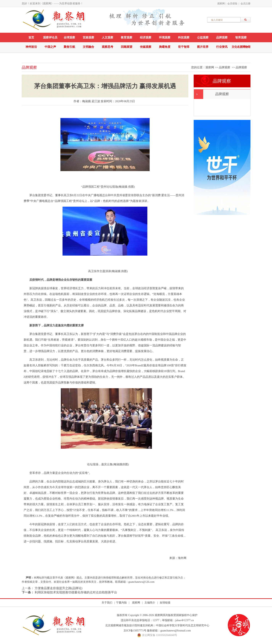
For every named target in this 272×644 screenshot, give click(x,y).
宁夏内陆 (121, 603)
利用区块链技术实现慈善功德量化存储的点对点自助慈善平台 (75, 592)
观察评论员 (50, 37)
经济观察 (146, 37)
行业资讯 (222, 47)
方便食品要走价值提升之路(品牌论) (58, 588)
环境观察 (165, 37)
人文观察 (108, 37)
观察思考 (108, 47)
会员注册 (246, 4)
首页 (31, 37)
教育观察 (127, 37)
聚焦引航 (69, 47)
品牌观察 (222, 37)
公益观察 (203, 37)
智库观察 (241, 37)
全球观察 (69, 37)
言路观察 (88, 37)
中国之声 (50, 47)
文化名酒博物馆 (241, 47)
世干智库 (184, 47)
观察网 (221, 4)
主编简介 (150, 603)
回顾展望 (127, 47)
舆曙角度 (165, 47)
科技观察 (184, 37)
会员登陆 (232, 4)
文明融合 (88, 47)
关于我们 (107, 603)
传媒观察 (146, 47)
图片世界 (203, 47)
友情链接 (165, 603)
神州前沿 (31, 47)
